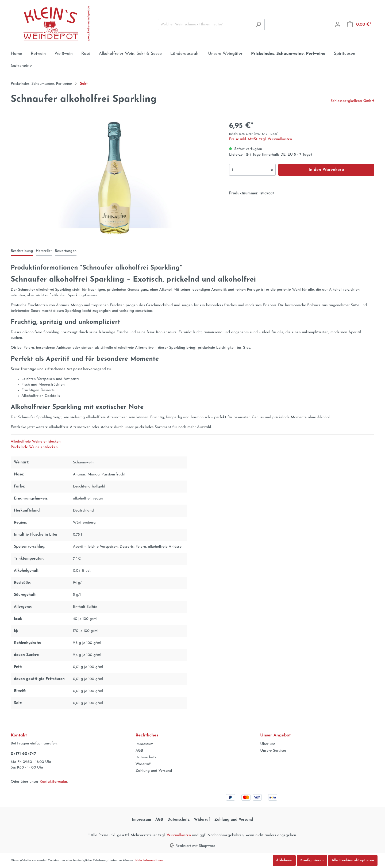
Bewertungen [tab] (66, 251)
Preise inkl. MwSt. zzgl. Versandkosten (261, 139)
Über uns (268, 744)
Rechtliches (147, 735)
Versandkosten (179, 835)
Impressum (145, 744)
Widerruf (143, 764)
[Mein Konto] (338, 25)
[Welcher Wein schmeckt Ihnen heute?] (205, 24)
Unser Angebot (275, 735)
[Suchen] (258, 25)
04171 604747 (23, 754)
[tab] (22, 251)
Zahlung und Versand (154, 771)
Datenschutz (146, 757)
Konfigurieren (312, 860)
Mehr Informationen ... (151, 861)
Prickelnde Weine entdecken (34, 447)
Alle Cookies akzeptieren (353, 860)
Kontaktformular (53, 782)
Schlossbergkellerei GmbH (352, 101)
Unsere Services (273, 751)
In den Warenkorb (326, 170)
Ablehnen (284, 860)
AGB (139, 751)
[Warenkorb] (359, 25)
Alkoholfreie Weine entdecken (36, 442)
